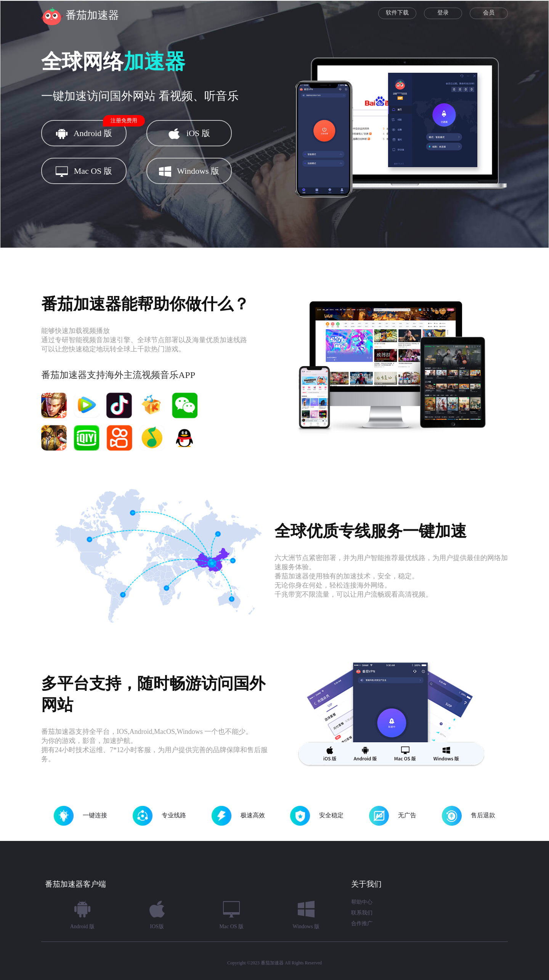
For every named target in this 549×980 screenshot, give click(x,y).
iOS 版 (189, 134)
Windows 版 (189, 171)
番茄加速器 (272, 963)
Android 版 (91, 130)
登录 (443, 13)
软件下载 (397, 13)
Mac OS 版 (84, 171)
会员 (489, 13)
